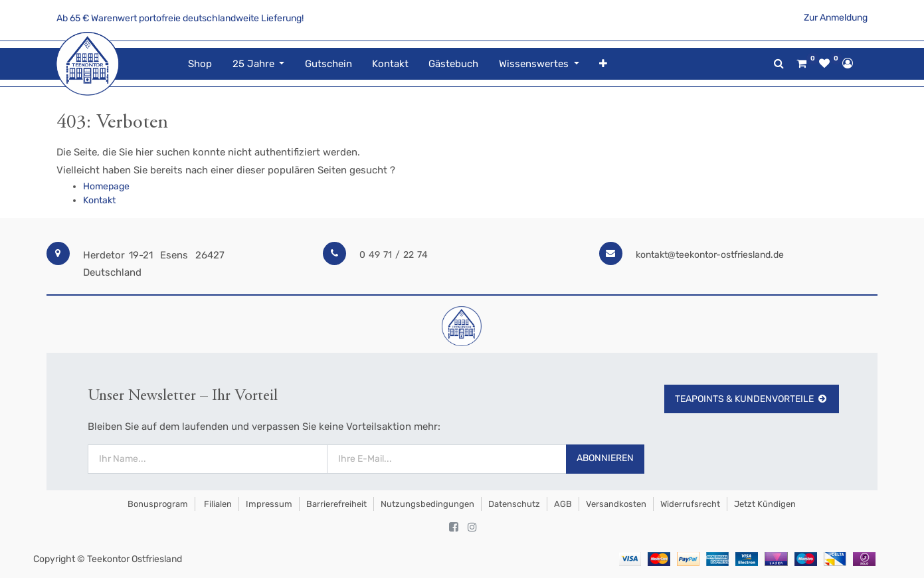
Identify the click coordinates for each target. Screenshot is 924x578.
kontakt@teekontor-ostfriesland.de (710, 255)
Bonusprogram (157, 504)
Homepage (106, 186)
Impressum (269, 504)
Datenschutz (514, 504)
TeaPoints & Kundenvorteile (752, 399)
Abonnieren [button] (605, 458)
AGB (563, 504)
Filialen (217, 504)
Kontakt (99, 200)
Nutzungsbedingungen (427, 504)
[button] (603, 64)
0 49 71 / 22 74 (394, 255)
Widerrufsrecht (690, 504)
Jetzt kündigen (765, 504)
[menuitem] (200, 64)
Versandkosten (616, 504)
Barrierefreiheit (336, 504)
